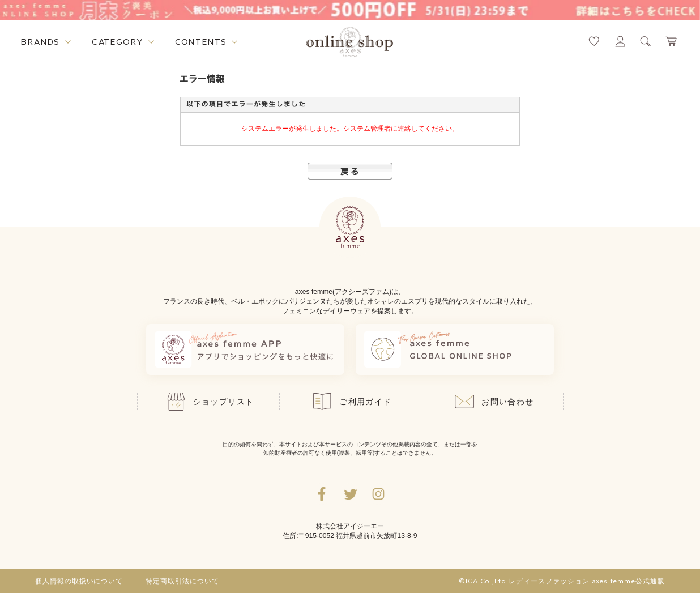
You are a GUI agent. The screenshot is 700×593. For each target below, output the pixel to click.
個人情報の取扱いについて (79, 581)
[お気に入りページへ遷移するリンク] (594, 41)
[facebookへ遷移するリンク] (322, 494)
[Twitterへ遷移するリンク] (350, 494)
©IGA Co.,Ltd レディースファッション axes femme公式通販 (562, 581)
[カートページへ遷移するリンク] (672, 41)
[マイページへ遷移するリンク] (620, 41)
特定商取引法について (182, 581)
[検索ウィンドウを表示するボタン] (646, 41)
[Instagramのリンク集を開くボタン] (378, 494)
